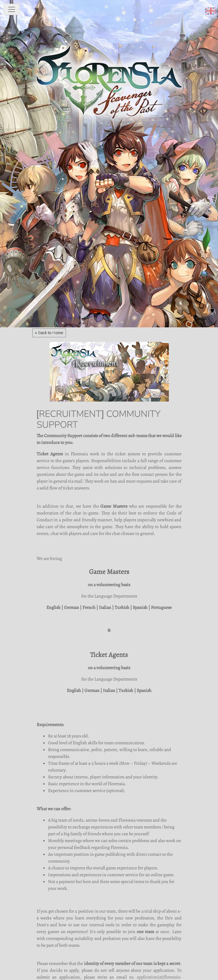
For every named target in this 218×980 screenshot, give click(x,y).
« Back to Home (49, 333)
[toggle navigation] (12, 9)
